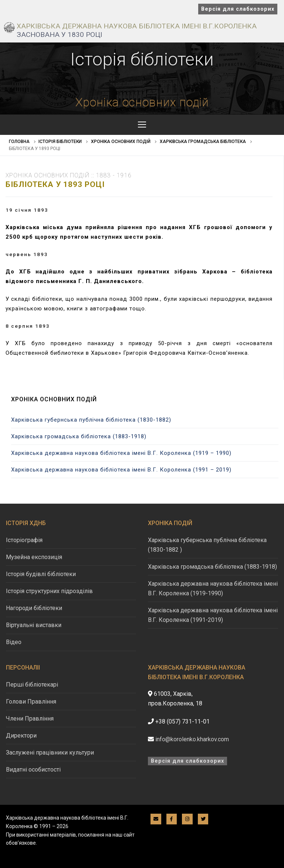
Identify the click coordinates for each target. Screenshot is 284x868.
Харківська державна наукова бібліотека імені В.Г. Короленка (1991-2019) (213, 615)
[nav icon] (142, 125)
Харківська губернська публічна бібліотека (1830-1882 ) (207, 545)
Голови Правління (31, 702)
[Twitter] (203, 819)
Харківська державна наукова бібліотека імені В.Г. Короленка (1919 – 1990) (121, 453)
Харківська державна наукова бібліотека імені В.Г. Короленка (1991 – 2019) (121, 470)
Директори (21, 736)
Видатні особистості (33, 770)
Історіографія (24, 540)
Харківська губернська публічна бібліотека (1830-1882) (91, 420)
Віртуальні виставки (34, 625)
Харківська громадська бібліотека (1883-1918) (79, 436)
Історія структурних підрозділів (49, 591)
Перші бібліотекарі (32, 685)
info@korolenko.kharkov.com (192, 739)
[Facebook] (172, 819)
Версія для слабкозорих (238, 9)
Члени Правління (30, 719)
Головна (19, 142)
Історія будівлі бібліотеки (41, 574)
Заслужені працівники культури (50, 753)
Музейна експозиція (34, 557)
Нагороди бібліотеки (34, 608)
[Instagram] (187, 819)
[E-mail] (156, 819)
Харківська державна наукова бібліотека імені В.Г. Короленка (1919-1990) (213, 588)
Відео (14, 642)
